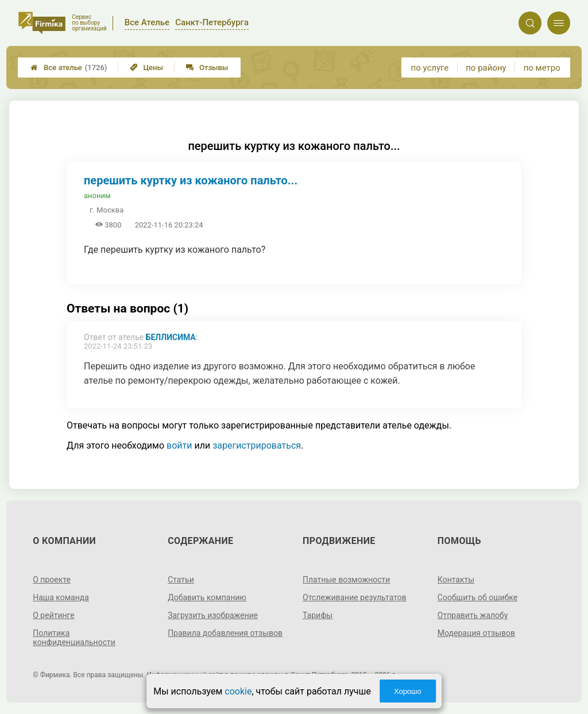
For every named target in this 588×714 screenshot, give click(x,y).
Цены (146, 67)
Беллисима (171, 337)
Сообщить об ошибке (477, 597)
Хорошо (408, 691)
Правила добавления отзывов (225, 633)
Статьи (181, 580)
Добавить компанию (207, 597)
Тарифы (318, 615)
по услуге (430, 68)
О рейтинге (54, 615)
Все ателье (69, 67)
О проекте (52, 580)
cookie (238, 691)
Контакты (456, 580)
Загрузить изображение (213, 615)
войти (179, 445)
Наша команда (61, 597)
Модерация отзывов (476, 633)
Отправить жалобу (473, 615)
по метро (542, 68)
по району (486, 68)
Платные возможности (346, 580)
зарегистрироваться (257, 445)
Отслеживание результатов (355, 597)
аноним (97, 196)
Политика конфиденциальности (74, 638)
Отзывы (207, 67)
